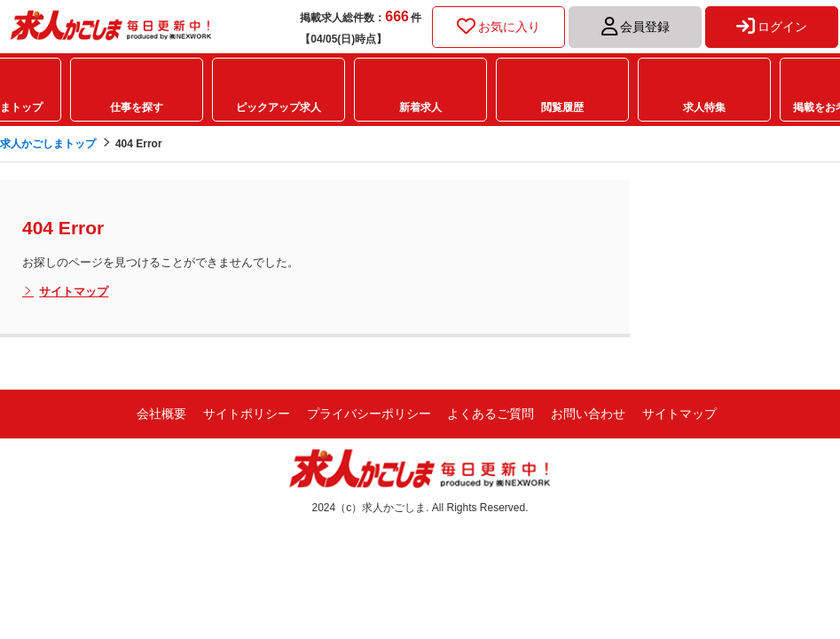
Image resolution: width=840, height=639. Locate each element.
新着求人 (420, 107)
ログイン (772, 27)
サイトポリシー (247, 414)
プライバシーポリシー (369, 414)
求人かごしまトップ (48, 144)
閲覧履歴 (562, 107)
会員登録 (636, 27)
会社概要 (161, 414)
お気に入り (499, 27)
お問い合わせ (588, 414)
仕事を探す (137, 107)
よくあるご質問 (491, 414)
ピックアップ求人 (279, 107)
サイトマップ (65, 292)
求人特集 (704, 107)
